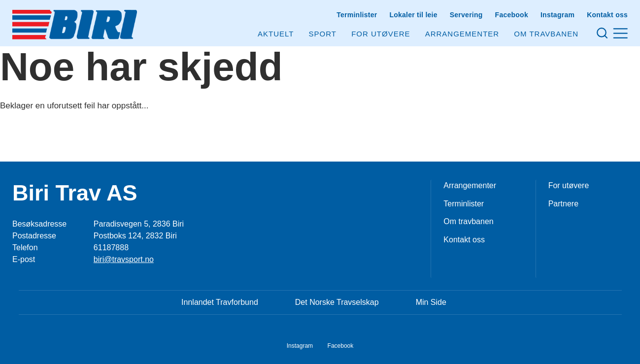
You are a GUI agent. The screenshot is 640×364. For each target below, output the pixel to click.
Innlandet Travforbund (220, 302)
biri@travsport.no (124, 259)
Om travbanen (468, 221)
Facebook (512, 15)
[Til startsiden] (75, 25)
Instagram (557, 15)
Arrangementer (462, 34)
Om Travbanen (546, 34)
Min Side (431, 302)
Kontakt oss (607, 15)
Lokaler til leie (413, 15)
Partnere (563, 204)
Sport (323, 34)
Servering (466, 15)
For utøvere (381, 34)
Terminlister (357, 15)
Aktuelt (276, 34)
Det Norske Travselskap (337, 302)
